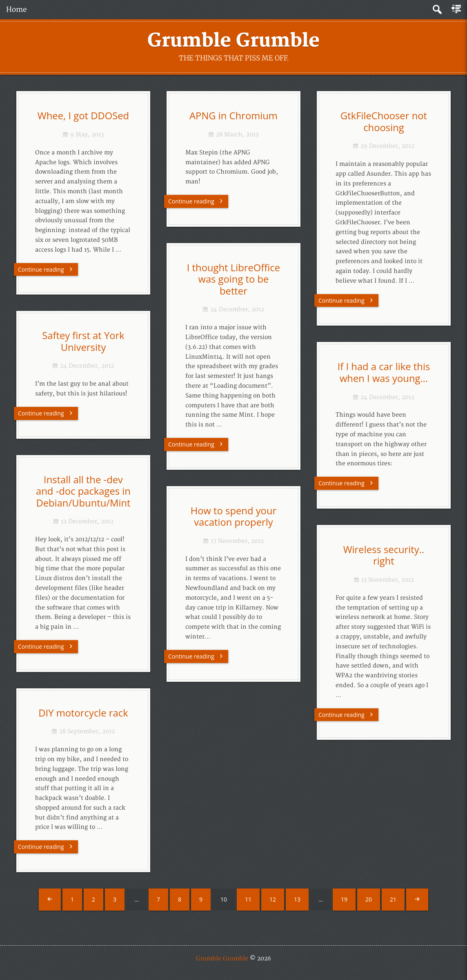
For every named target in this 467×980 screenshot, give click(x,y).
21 (393, 899)
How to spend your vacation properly (234, 517)
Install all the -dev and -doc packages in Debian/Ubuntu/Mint (83, 491)
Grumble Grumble (233, 41)
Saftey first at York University (83, 341)
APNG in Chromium (233, 116)
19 (344, 899)
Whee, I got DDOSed (83, 116)
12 (273, 899)
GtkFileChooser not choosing (384, 122)
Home (17, 10)
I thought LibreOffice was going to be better (233, 279)
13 (297, 899)
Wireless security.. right (384, 555)
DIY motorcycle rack (83, 713)
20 (369, 899)
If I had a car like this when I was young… (384, 372)
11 (248, 899)
